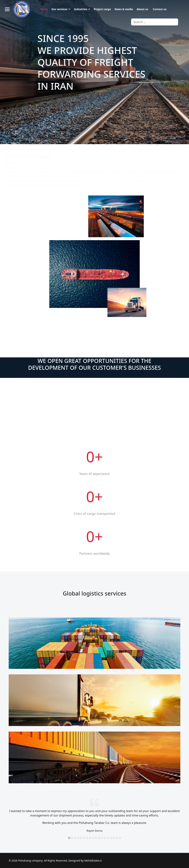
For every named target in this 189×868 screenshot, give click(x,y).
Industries (81, 9)
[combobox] (155, 22)
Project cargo (102, 9)
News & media (124, 9)
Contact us (160, 9)
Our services (59, 9)
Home (44, 9)
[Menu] (7, 9)
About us (142, 9)
